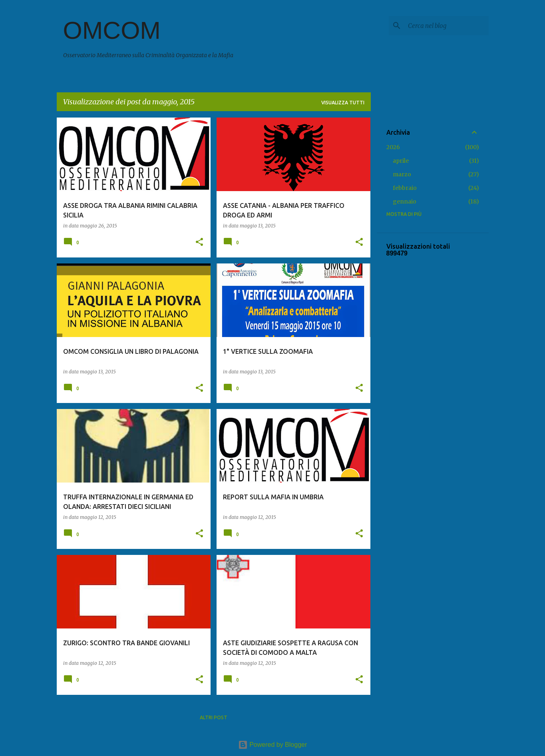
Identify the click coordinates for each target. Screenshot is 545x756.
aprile (401, 161)
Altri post (214, 717)
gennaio (405, 201)
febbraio (405, 188)
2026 (393, 147)
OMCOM (112, 30)
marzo (402, 174)
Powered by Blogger (273, 745)
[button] (199, 242)
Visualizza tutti (343, 103)
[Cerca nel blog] (447, 26)
